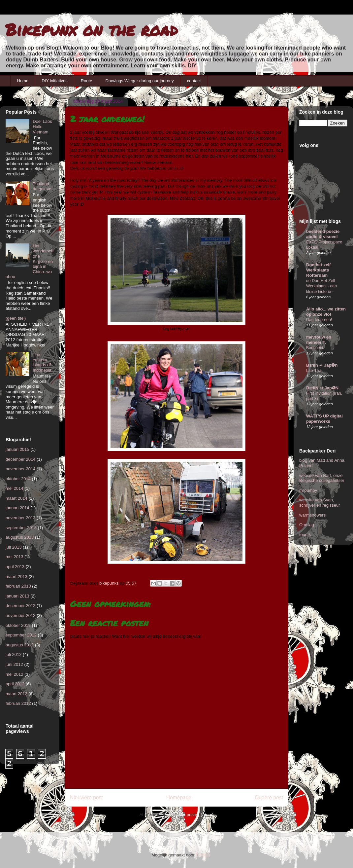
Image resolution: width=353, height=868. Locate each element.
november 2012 (20, 615)
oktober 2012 (18, 625)
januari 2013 (17, 596)
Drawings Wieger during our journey (139, 81)
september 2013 (21, 528)
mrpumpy (308, 490)
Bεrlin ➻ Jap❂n (322, 365)
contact (194, 81)
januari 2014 (17, 508)
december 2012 (20, 606)
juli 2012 (14, 654)
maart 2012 (16, 694)
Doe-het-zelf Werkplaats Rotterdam (318, 270)
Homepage (179, 797)
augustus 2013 (20, 537)
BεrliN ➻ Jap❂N (322, 388)
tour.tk (305, 535)
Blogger (203, 855)
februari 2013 (18, 586)
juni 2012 (14, 664)
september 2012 (21, 635)
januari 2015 (17, 449)
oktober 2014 (18, 479)
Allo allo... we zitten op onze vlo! (326, 312)
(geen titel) (16, 318)
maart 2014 (16, 498)
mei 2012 (14, 674)
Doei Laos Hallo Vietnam (42, 127)
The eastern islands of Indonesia (42, 362)
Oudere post (269, 797)
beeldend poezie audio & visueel (323, 234)
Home (23, 81)
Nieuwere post (86, 797)
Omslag (307, 525)
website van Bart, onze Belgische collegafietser (322, 478)
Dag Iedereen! (319, 320)
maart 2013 (16, 577)
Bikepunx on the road (92, 30)
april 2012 (15, 684)
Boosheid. (315, 348)
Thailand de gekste (42, 186)
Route (87, 81)
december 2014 (20, 459)
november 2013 (20, 518)
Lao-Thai (314, 371)
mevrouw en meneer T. (319, 340)
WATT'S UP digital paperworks (324, 419)
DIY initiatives (55, 81)
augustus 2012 (20, 645)
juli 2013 (14, 547)
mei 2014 (14, 488)
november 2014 (20, 469)
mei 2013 (14, 557)
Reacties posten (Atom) (191, 815)
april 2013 (15, 567)
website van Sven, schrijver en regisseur (320, 503)
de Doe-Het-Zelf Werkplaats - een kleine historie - (321, 286)
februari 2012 (18, 703)
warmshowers (312, 515)
